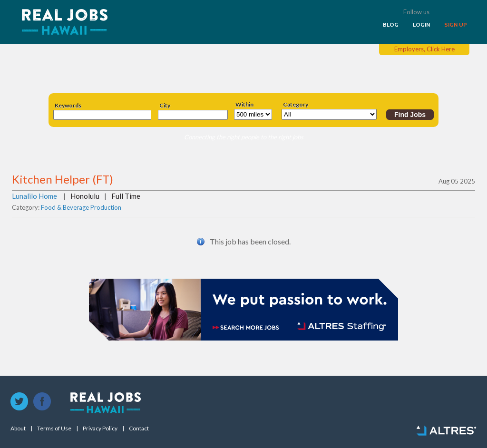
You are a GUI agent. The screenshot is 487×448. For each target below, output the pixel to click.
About (18, 429)
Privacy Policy (100, 429)
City (165, 106)
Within (244, 105)
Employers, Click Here (424, 49)
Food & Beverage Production (81, 207)
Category (296, 105)
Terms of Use (54, 429)
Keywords (68, 106)
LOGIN (421, 25)
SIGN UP (456, 25)
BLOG (391, 25)
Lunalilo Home (34, 196)
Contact (139, 429)
